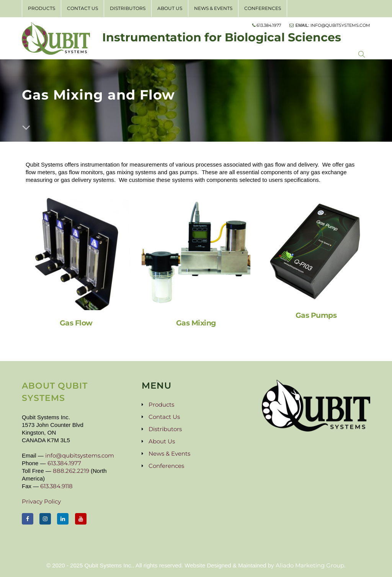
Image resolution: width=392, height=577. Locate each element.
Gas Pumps (316, 314)
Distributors (128, 8)
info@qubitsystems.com (80, 455)
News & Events (213, 8)
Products (42, 8)
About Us (170, 8)
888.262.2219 (71, 471)
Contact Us (82, 8)
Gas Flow (76, 321)
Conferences (263, 8)
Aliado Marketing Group (310, 565)
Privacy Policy (41, 501)
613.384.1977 (64, 463)
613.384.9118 (56, 486)
